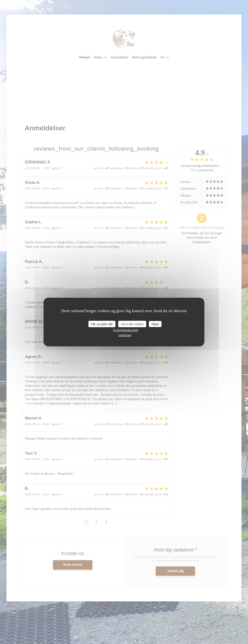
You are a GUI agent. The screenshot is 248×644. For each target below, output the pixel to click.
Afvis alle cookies (132, 324)
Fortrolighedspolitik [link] (126, 330)
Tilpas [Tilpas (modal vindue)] (155, 324)
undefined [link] (125, 335)
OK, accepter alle (102, 324)
